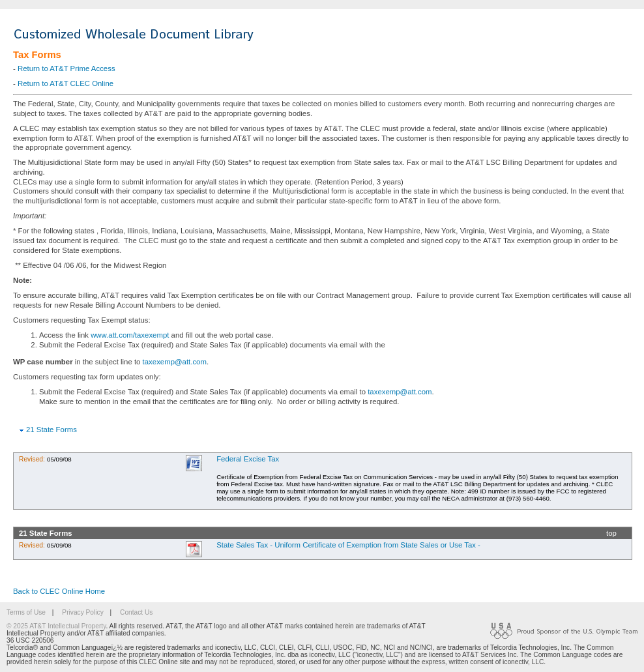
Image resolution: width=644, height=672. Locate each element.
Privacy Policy (82, 612)
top (611, 533)
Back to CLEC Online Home (59, 591)
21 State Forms (51, 430)
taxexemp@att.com (175, 362)
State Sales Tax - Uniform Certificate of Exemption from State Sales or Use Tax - (348, 545)
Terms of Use (26, 612)
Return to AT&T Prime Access (66, 68)
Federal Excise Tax (248, 459)
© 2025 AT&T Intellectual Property (56, 626)
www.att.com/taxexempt (130, 335)
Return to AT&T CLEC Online (66, 83)
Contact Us (136, 612)
